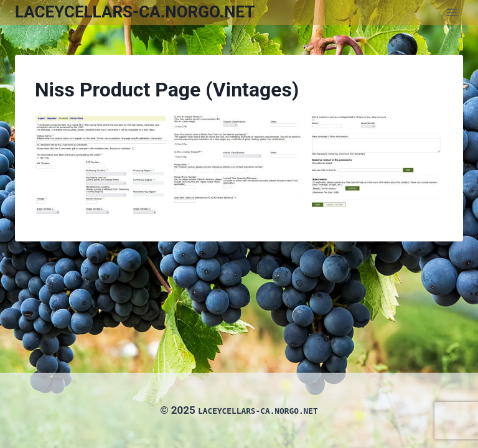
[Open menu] (452, 12)
